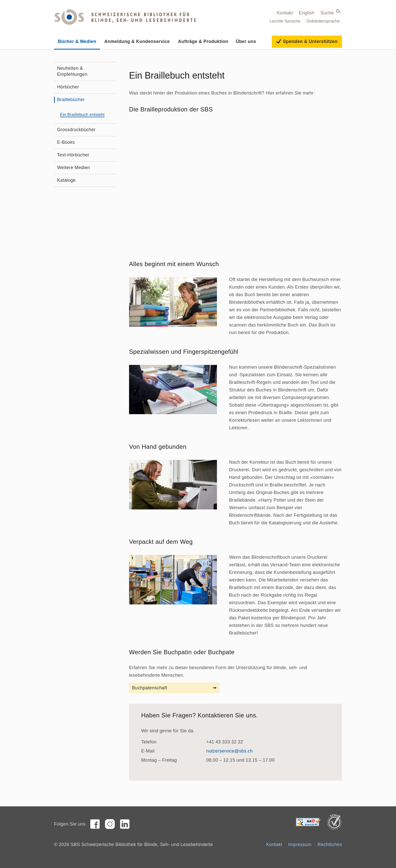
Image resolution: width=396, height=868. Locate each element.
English (307, 13)
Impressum (300, 844)
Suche (327, 13)
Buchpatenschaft (150, 688)
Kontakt (285, 13)
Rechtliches (330, 844)
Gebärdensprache (323, 21)
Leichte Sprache (285, 21)
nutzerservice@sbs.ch (230, 751)
